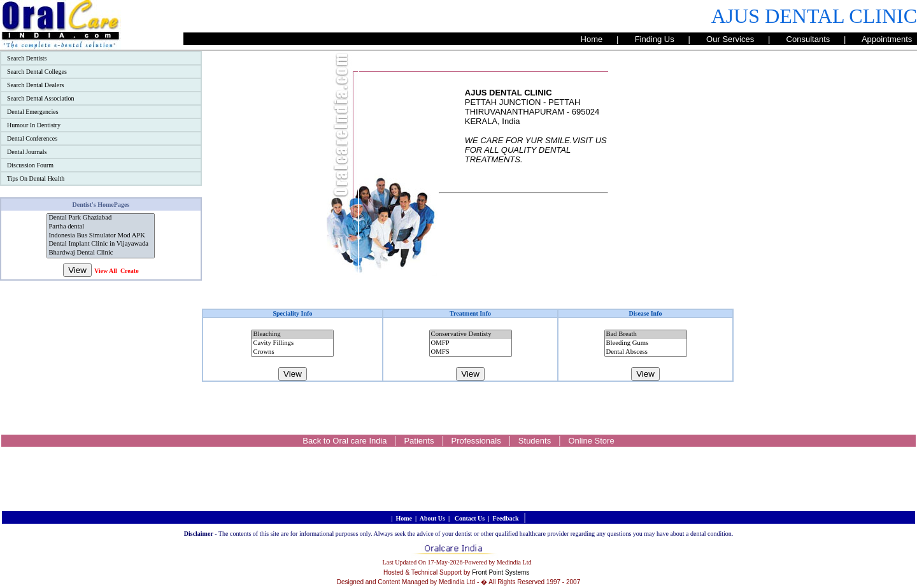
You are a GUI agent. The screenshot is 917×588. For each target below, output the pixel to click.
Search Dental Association (41, 98)
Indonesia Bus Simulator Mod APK (101, 236)
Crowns (292, 353)
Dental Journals (26, 152)
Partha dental (101, 227)
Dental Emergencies (33, 112)
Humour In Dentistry (34, 125)
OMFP (471, 344)
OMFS (471, 353)
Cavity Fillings (292, 344)
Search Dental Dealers (35, 85)
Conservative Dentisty (471, 335)
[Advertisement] (825, 242)
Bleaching (292, 335)
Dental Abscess (646, 353)
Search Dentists (27, 58)
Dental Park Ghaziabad (101, 218)
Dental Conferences (32, 138)
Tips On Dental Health (36, 178)
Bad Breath (646, 335)
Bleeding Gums (646, 344)
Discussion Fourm (30, 165)
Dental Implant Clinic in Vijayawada (101, 244)
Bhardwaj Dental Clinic (101, 253)
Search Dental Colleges (37, 72)
